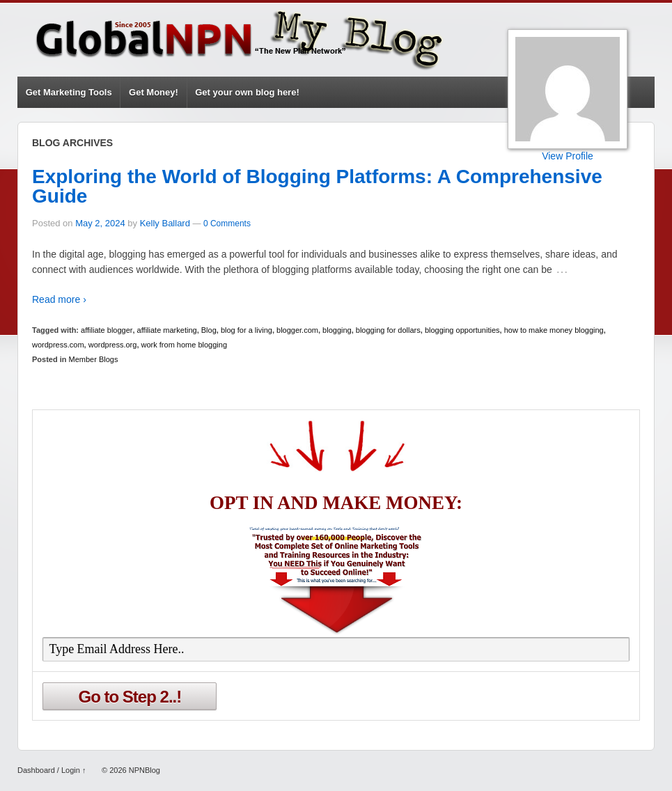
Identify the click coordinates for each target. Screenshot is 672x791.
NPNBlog (143, 770)
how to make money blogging (554, 330)
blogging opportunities (462, 330)
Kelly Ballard (165, 223)
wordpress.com (58, 345)
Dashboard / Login (49, 770)
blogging (337, 330)
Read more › (59, 299)
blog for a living (247, 330)
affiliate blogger (107, 330)
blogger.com (297, 330)
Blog (209, 330)
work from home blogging (185, 345)
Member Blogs (94, 359)
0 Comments (227, 224)
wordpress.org (113, 345)
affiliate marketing (167, 330)
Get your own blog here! (247, 92)
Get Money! (154, 92)
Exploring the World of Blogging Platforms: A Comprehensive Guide (317, 186)
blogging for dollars (388, 330)
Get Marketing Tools (69, 92)
